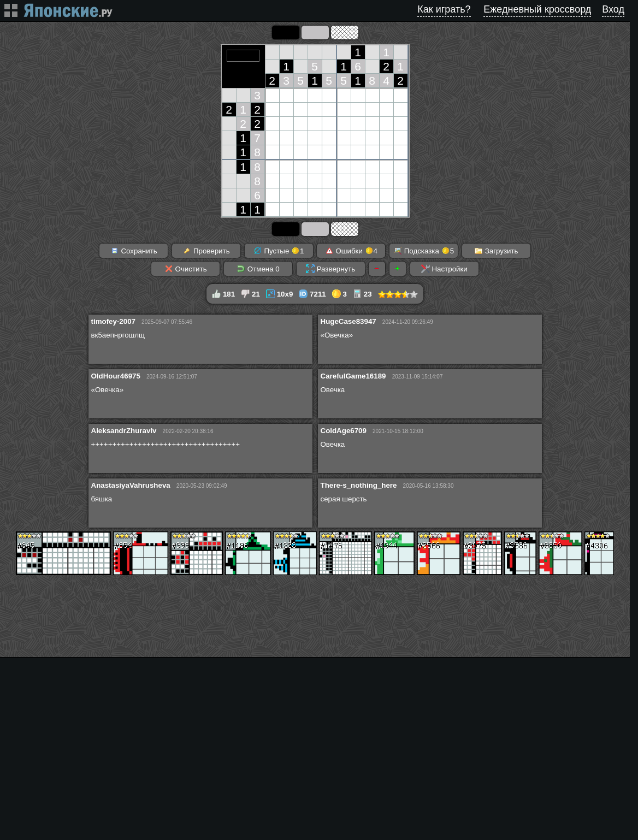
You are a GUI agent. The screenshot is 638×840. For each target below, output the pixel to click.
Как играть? (444, 9)
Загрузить (496, 251)
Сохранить (134, 251)
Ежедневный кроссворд (537, 9)
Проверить (206, 251)
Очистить (186, 269)
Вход (613, 9)
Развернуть (330, 269)
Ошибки (351, 251)
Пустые (279, 251)
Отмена (258, 269)
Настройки (444, 269)
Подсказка (424, 251)
